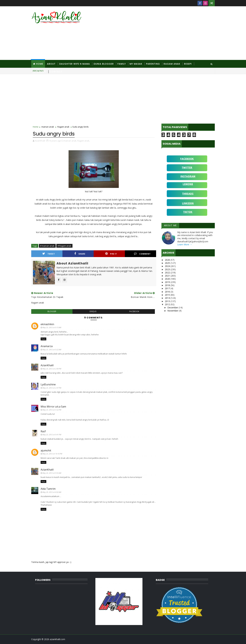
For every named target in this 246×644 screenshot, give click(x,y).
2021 (168, 276)
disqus (93, 311)
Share (80, 254)
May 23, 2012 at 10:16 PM (52, 454)
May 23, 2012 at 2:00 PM (52, 369)
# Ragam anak (64, 246)
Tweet (49, 254)
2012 (168, 304)
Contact (56, 72)
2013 (168, 301)
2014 (168, 298)
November (173, 311)
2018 (168, 285)
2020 (168, 279)
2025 (168, 263)
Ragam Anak (172, 64)
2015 (168, 295)
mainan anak (48, 127)
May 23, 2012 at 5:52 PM (52, 410)
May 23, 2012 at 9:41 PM (52, 435)
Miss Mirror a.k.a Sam (53, 407)
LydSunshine (48, 384)
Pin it (111, 254)
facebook (134, 311)
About (51, 64)
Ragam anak (63, 127)
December (173, 307)
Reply (43, 339)
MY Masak (136, 64)
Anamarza (47, 346)
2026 (168, 260)
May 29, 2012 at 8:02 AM (52, 492)
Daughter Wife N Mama (75, 64)
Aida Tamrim (48, 489)
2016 (168, 292)
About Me (170, 225)
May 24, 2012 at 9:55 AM (52, 473)
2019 (168, 282)
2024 (168, 266)
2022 (168, 273)
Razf (43, 431)
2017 (168, 288)
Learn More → (185, 244)
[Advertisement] (158, 33)
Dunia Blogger (104, 64)
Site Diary (40, 72)
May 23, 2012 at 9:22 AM (52, 350)
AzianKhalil (47, 365)
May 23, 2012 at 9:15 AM (52, 327)
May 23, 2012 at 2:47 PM (52, 388)
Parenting (153, 64)
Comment (142, 254)
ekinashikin (47, 324)
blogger (52, 311)
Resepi (188, 64)
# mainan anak (47, 246)
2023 (168, 269)
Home (40, 64)
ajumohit (46, 450)
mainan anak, (70, 141)
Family (122, 64)
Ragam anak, (84, 141)
